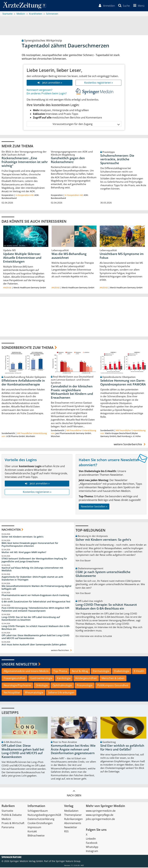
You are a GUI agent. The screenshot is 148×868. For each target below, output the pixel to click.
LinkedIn (91, 839)
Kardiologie (64, 679)
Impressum (34, 828)
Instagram (92, 852)
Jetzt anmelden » (50, 83)
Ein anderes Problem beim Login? (47, 94)
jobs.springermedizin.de (100, 820)
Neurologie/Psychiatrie (17, 686)
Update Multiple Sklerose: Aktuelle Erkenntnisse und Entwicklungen (22, 258)
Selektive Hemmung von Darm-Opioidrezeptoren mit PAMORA (123, 383)
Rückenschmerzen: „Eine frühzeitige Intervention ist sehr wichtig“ (25, 163)
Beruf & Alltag (80, 672)
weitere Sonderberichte (130, 445)
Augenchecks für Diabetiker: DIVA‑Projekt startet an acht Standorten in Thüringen (32, 579)
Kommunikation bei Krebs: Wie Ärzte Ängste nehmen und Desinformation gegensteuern (73, 750)
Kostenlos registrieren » (99, 83)
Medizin (6, 820)
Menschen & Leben (113, 679)
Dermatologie (101, 672)
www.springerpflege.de (100, 816)
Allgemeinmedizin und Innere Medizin (26, 672)
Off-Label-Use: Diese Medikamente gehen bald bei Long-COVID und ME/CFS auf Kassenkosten (35, 638)
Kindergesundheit (86, 679)
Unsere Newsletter (19, 665)
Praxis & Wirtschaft (13, 824)
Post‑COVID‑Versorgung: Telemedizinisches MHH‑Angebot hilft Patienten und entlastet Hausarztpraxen (35, 610)
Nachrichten (11, 530)
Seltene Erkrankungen (61, 693)
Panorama (8, 828)
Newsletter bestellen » (94, 507)
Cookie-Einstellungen (40, 824)
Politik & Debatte (12, 816)
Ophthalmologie (62, 686)
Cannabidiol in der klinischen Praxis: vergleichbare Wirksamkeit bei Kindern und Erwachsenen (72, 393)
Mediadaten (71, 811)
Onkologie (42, 686)
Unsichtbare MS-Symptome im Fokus (122, 257)
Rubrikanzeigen (73, 820)
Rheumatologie (34, 693)
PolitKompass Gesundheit (113, 686)
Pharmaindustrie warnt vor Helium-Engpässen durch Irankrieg (35, 596)
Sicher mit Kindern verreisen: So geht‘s (23, 537)
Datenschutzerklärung (41, 820)
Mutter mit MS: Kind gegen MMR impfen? (24, 553)
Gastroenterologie (41, 679)
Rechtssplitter (12, 693)
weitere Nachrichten (62, 651)
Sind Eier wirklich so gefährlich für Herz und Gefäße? (122, 748)
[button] (138, 6)
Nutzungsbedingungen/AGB (44, 816)
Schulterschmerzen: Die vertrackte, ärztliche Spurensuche (117, 160)
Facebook (92, 843)
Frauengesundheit (15, 679)
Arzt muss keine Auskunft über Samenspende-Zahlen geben (34, 645)
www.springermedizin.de (101, 811)
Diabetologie (122, 672)
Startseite (7, 811)
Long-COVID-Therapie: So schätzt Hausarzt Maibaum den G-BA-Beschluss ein (36, 628)
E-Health (139, 672)
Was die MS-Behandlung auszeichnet (69, 257)
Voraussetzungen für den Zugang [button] (86, 125)
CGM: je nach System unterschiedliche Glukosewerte (103, 575)
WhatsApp (92, 848)
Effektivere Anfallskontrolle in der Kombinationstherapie (23, 383)
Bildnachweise (36, 836)
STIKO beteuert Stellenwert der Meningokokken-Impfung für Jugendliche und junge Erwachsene (34, 561)
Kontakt (32, 832)
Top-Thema (60, 672)
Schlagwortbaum (38, 811)
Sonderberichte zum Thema (28, 348)
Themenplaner (73, 816)
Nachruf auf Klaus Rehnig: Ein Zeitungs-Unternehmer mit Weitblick (32, 570)
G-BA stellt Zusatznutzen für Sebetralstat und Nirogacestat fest (36, 602)
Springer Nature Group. (68, 862)
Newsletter (71, 828)
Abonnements (73, 824)
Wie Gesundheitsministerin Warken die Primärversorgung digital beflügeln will (36, 588)
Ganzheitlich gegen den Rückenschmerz (68, 161)
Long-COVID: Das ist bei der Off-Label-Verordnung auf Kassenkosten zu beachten (31, 619)
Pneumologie (85, 686)
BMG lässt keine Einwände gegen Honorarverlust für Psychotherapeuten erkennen (30, 545)
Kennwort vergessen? (39, 91)
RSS (66, 832)
